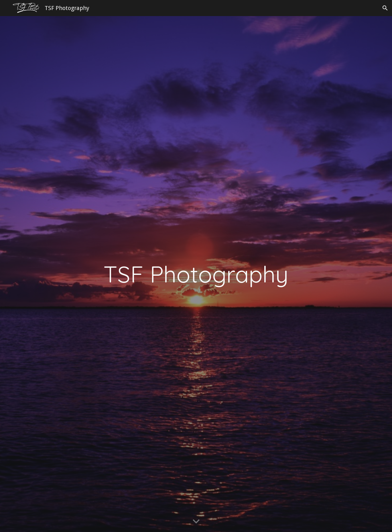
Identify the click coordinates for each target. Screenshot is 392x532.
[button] (385, 8)
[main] (196, 274)
